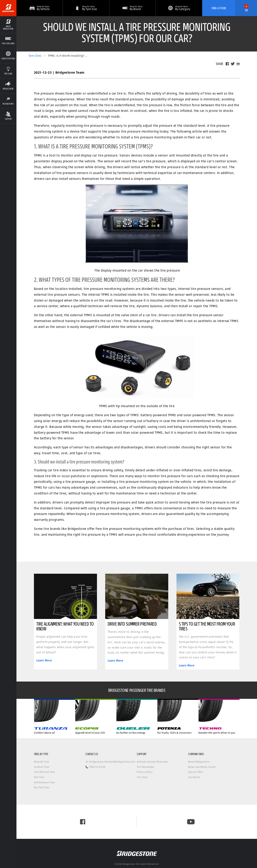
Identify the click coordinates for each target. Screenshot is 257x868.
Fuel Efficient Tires (44, 772)
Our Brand (194, 777)
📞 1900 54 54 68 (95, 767)
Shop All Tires (42, 762)
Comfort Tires (42, 767)
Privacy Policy (145, 772)
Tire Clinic (142, 777)
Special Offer (196, 772)
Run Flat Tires (42, 787)
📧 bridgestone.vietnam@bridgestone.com (110, 762)
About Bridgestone (199, 762)
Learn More (44, 660)
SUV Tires (39, 777)
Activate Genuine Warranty (152, 762)
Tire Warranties (146, 767)
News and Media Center (202, 767)
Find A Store (219, 8)
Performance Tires (44, 782)
